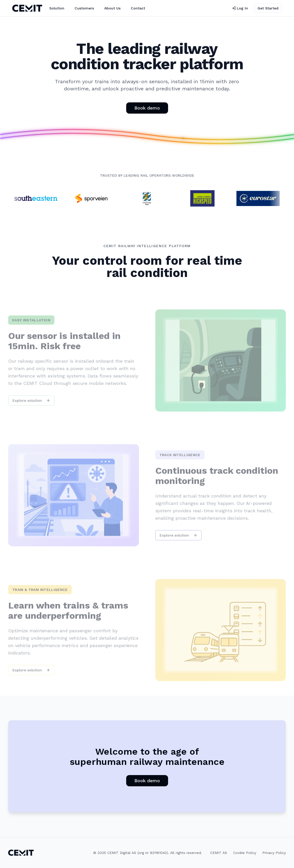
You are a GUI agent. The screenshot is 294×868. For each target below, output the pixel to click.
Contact (138, 8)
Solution (57, 8)
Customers (84, 8)
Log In (240, 8)
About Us (112, 8)
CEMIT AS (219, 853)
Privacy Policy (274, 853)
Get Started (268, 8)
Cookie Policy (245, 853)
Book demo (147, 108)
